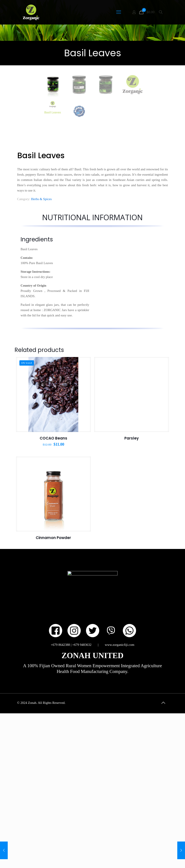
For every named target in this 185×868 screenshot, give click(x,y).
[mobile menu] (119, 12)
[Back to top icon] (163, 854)
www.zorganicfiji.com (120, 796)
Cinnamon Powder (53, 689)
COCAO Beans (53, 589)
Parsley (132, 589)
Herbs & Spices (41, 350)
